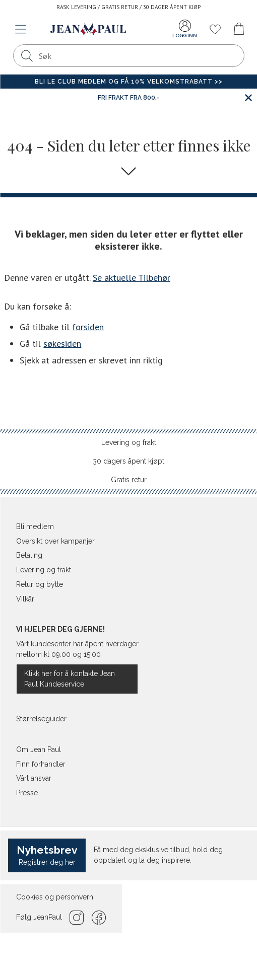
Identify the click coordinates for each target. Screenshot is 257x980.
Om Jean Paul (39, 749)
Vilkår (25, 599)
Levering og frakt (129, 442)
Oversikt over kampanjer (55, 541)
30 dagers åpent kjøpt (128, 461)
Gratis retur (129, 480)
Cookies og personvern (55, 897)
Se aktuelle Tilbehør (132, 278)
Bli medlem (35, 526)
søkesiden (62, 344)
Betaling (29, 555)
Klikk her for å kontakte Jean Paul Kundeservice (70, 679)
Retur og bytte (40, 584)
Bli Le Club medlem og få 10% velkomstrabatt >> (129, 82)
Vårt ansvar (34, 778)
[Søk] (27, 56)
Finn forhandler (41, 764)
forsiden (88, 327)
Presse (27, 793)
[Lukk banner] (248, 97)
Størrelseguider (41, 719)
